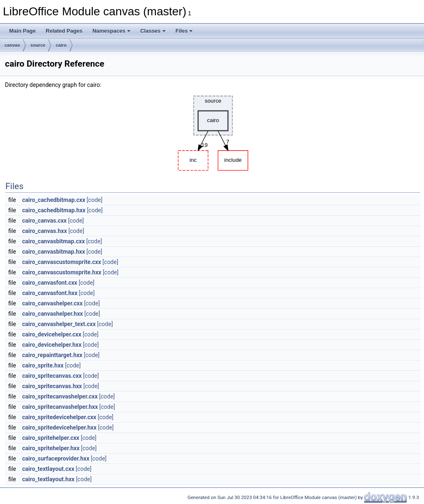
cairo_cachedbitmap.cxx (54, 200)
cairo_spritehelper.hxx (51, 448)
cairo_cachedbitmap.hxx (54, 210)
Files (184, 31)
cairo (61, 45)
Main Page (22, 31)
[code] (94, 200)
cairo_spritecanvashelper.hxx (60, 407)
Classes (153, 31)
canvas (12, 45)
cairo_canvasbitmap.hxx (54, 252)
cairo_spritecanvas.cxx (52, 376)
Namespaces (111, 31)
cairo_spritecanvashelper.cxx (60, 396)
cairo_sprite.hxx (43, 365)
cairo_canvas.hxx (45, 231)
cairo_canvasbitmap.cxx (54, 241)
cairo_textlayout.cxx (48, 469)
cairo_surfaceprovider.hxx (56, 458)
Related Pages (64, 31)
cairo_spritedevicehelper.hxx (59, 427)
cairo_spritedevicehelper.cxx (59, 417)
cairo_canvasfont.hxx (50, 293)
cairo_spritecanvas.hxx (52, 386)
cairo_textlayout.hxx (48, 479)
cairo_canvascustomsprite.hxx (62, 272)
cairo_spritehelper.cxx (51, 438)
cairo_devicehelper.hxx (52, 345)
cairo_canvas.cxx (45, 221)
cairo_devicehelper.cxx (52, 334)
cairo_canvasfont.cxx (50, 283)
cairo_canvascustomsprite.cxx (62, 262)
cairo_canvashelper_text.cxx (59, 324)
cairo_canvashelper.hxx (53, 314)
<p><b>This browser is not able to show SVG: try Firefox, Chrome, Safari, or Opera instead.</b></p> (213, 131)
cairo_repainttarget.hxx (52, 355)
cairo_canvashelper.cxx (53, 303)
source (38, 45)
